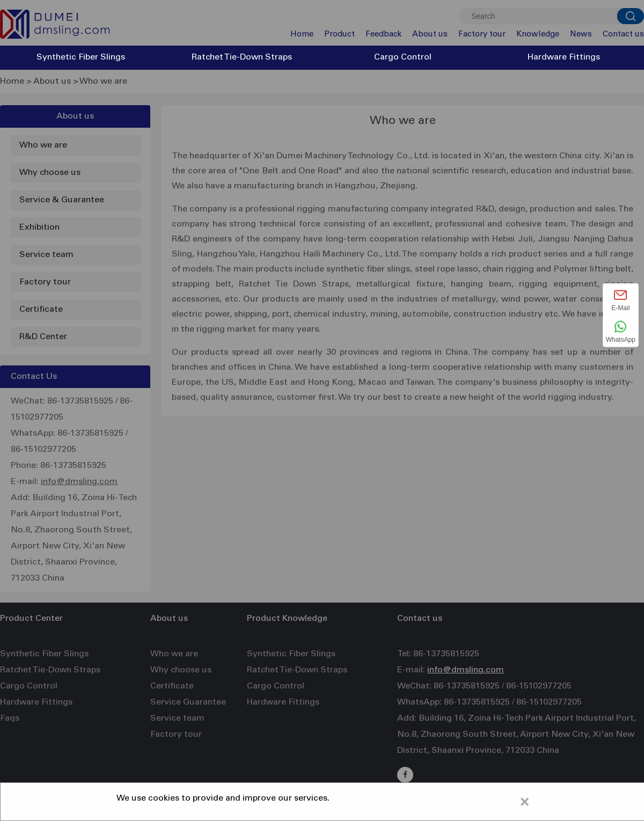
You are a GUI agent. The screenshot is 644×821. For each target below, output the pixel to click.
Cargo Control (403, 57)
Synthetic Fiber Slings (81, 57)
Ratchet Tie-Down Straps (242, 57)
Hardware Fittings (564, 57)
